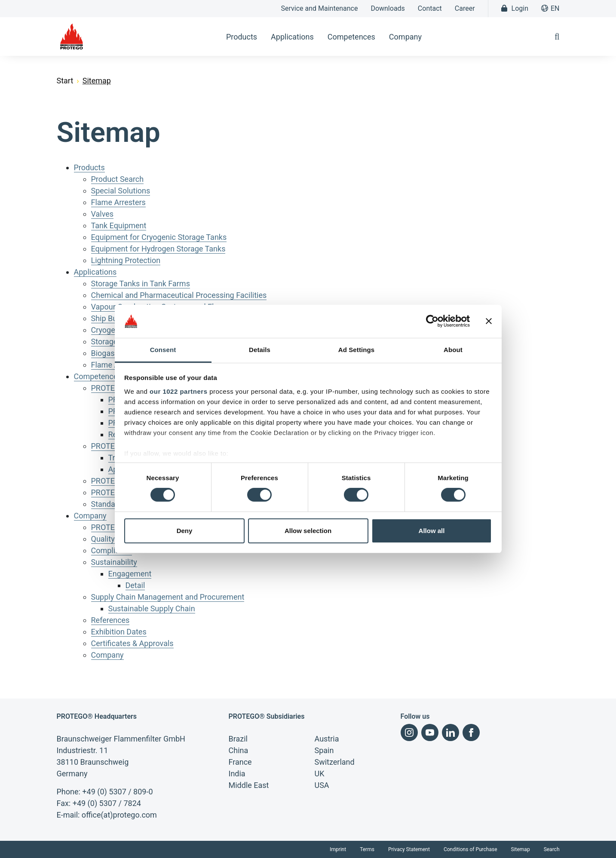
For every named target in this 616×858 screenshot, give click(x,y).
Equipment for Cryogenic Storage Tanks (159, 237)
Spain (324, 750)
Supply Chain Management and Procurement (168, 597)
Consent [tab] (163, 350)
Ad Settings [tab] (356, 350)
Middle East (249, 785)
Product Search (118, 179)
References (110, 620)
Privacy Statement (409, 849)
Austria (327, 739)
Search (552, 849)
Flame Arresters (118, 202)
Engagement (130, 574)
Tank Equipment (119, 225)
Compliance (112, 550)
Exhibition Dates (119, 632)
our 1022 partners (178, 391)
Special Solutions (121, 191)
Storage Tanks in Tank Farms (141, 283)
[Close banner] (489, 321)
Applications (95, 272)
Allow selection (308, 531)
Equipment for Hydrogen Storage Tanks (158, 249)
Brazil (238, 739)
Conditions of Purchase (470, 849)
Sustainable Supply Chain (152, 608)
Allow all (432, 531)
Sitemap (521, 849)
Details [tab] (260, 350)
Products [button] (242, 37)
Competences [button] (351, 37)
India (237, 774)
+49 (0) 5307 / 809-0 (117, 792)
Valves (103, 214)
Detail (135, 585)
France (240, 762)
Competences (98, 376)
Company (90, 516)
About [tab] (453, 350)
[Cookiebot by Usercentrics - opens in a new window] (432, 321)
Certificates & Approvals (132, 643)
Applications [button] (292, 37)
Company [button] (405, 37)
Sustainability (114, 562)
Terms (367, 849)
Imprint (338, 849)
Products (89, 167)
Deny (185, 531)
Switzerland (335, 762)
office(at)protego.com (119, 815)
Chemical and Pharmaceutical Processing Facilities (179, 295)
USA (322, 785)
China (239, 750)
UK (320, 774)
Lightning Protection (126, 260)
